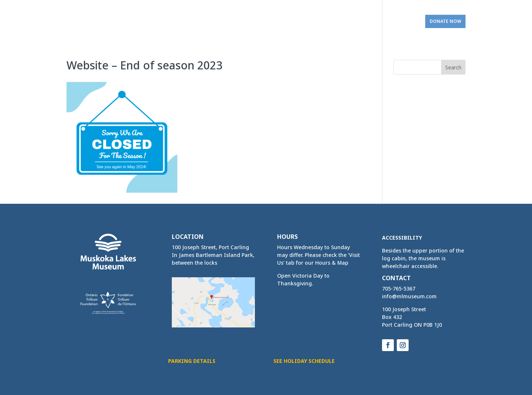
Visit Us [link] (399, 21)
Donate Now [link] (445, 21)
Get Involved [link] (355, 21)
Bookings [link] (309, 21)
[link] (95, 19)
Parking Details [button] (192, 361)
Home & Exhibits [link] (189, 21)
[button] (453, 67)
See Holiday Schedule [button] (304, 361)
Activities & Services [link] (254, 21)
